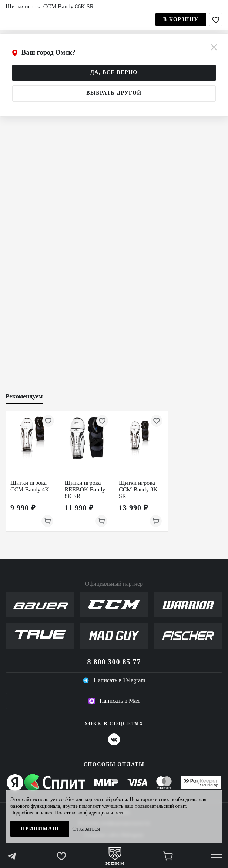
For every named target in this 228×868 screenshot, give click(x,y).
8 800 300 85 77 (114, 662)
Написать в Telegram (114, 680)
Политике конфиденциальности (90, 813)
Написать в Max (114, 701)
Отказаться (86, 829)
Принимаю (40, 829)
